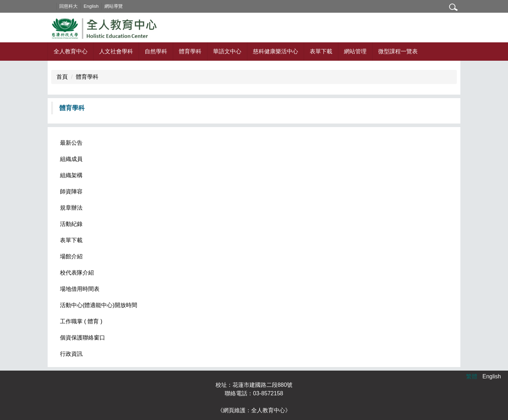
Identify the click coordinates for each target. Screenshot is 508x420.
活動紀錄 (71, 224)
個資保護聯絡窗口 (83, 338)
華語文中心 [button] (227, 51)
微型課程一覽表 (398, 51)
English (101, 6)
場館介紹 (71, 256)
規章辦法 (71, 208)
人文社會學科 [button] (116, 51)
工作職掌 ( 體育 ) (81, 321)
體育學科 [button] (190, 51)
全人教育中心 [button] (71, 51)
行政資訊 (71, 354)
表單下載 (321, 51)
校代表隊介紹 (77, 273)
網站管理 (355, 51)
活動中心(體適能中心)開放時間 (99, 305)
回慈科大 (78, 6)
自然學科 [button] (156, 51)
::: (61, 6)
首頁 (62, 77)
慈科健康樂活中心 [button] (276, 51)
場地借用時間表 (80, 289)
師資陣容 (71, 191)
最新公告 (71, 143)
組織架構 (71, 175)
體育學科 (87, 77)
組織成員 (71, 159)
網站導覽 (123, 6)
